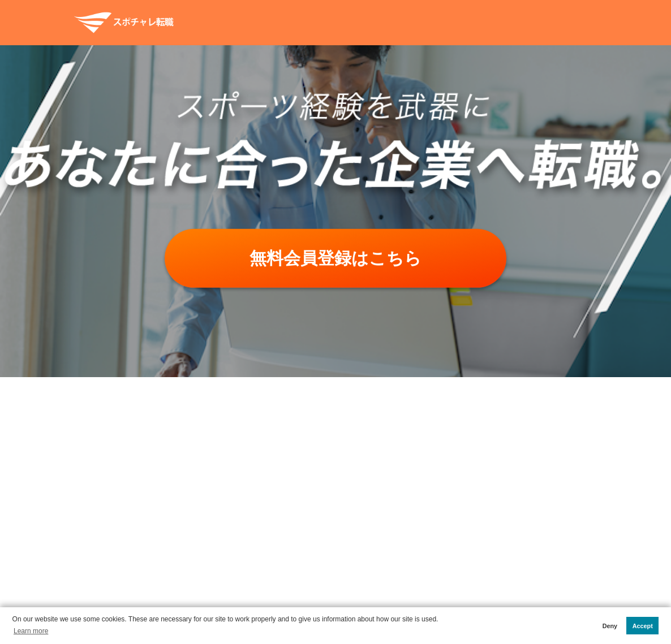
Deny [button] (610, 626)
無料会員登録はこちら (335, 258)
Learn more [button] (31, 631)
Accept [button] (643, 626)
